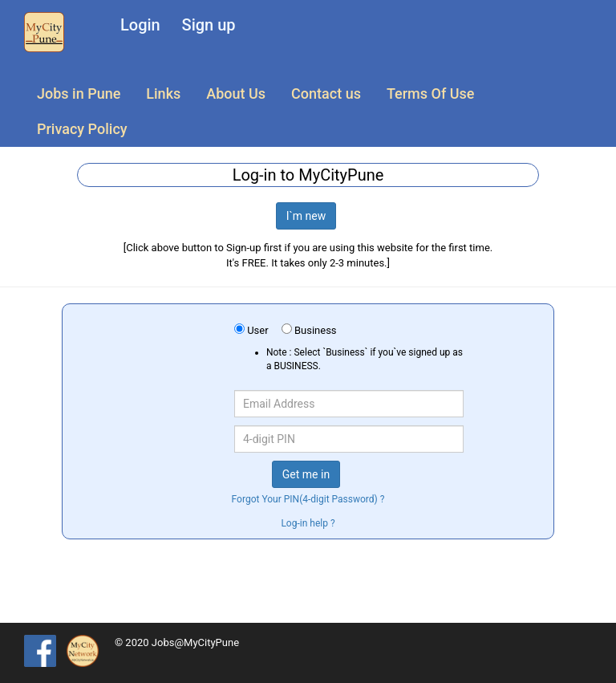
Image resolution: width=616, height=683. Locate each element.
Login (140, 25)
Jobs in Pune (79, 94)
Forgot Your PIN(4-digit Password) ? (308, 499)
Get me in (306, 474)
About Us (236, 94)
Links (163, 94)
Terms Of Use (430, 94)
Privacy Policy (82, 129)
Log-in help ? (308, 523)
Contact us (326, 94)
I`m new (306, 216)
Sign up (209, 25)
